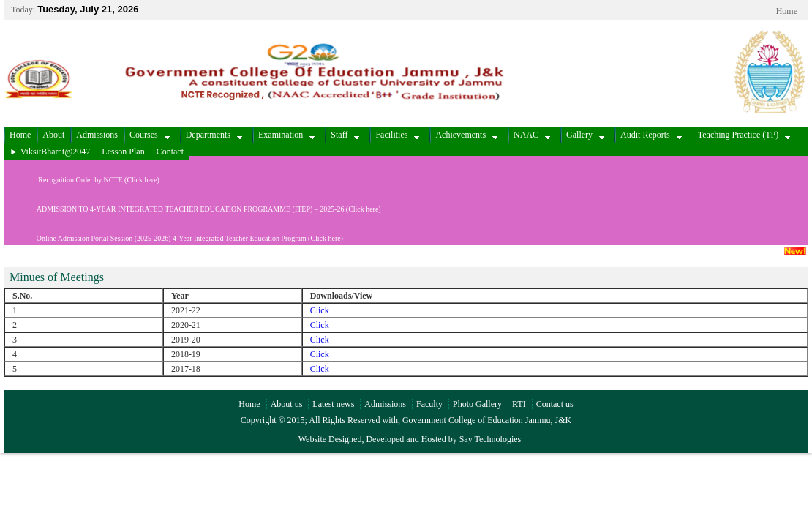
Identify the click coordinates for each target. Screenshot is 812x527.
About (53, 135)
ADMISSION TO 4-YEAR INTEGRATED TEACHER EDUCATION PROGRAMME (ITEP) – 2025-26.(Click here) (192, 209)
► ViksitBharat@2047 (50, 152)
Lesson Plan (123, 152)
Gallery (585, 135)
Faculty (429, 404)
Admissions (97, 135)
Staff (345, 135)
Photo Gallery (477, 404)
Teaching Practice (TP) (744, 135)
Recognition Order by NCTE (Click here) (82, 180)
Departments (214, 135)
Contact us (555, 404)
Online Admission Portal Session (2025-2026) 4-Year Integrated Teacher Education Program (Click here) (173, 238)
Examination (286, 135)
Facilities (397, 135)
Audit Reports (651, 135)
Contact (170, 152)
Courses (150, 135)
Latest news (333, 404)
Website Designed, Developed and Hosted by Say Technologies (410, 439)
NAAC (532, 135)
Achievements (466, 135)
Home (787, 11)
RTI (519, 404)
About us (287, 404)
